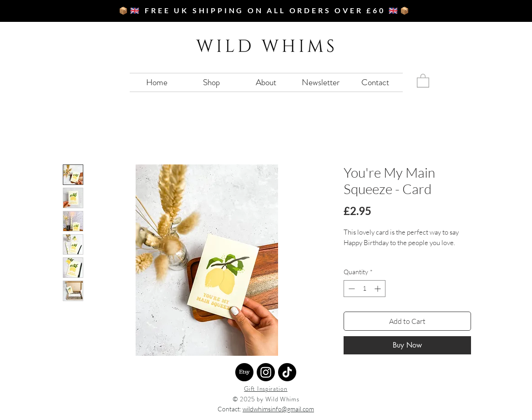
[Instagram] (266, 372)
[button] (423, 80)
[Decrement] (351, 289)
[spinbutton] (365, 289)
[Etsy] (244, 372)
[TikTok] (287, 372)
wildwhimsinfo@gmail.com (278, 409)
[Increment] (378, 289)
